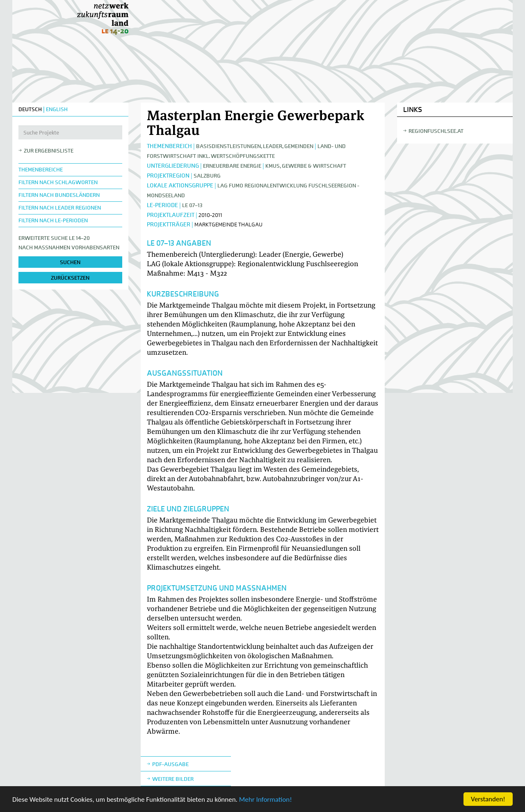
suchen (70, 262)
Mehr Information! (266, 800)
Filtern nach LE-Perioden (53, 220)
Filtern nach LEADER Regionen (60, 208)
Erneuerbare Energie (232, 166)
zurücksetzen (70, 278)
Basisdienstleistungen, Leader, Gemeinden (255, 146)
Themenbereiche (41, 170)
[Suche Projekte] (70, 132)
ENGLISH (57, 109)
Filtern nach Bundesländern (59, 195)
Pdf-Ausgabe (170, 764)
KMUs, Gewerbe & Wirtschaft (306, 166)
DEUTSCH (30, 109)
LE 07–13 (192, 205)
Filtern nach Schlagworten (58, 182)
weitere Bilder (173, 779)
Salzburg (207, 176)
